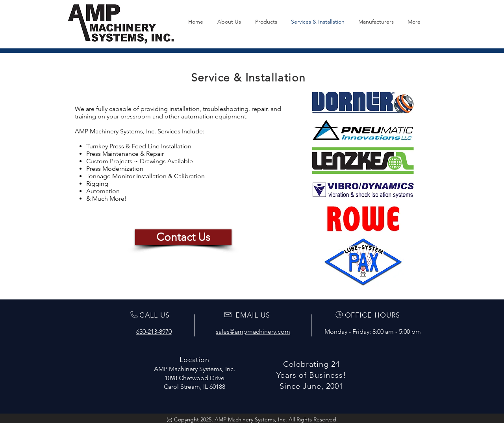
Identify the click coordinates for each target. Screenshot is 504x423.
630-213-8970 (154, 332)
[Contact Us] (183, 237)
